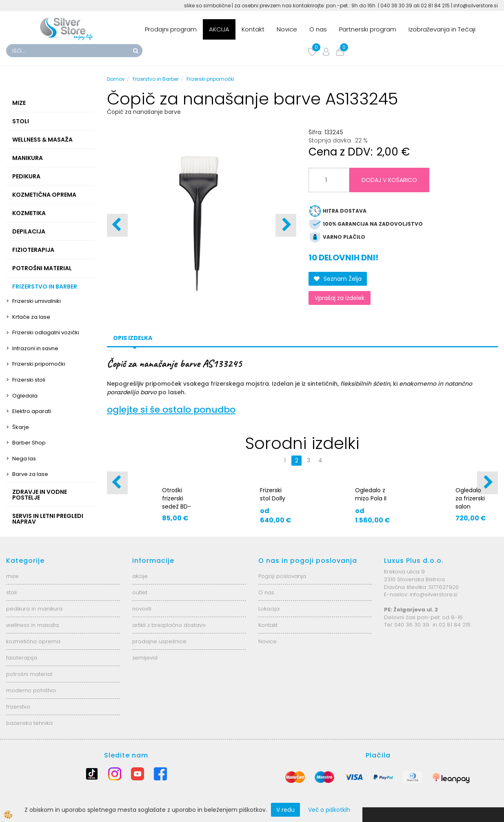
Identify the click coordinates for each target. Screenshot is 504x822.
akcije (140, 576)
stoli (11, 592)
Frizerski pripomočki (39, 364)
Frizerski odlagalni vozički (46, 332)
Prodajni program (171, 29)
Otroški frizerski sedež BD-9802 (177, 502)
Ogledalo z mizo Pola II (371, 494)
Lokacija (269, 609)
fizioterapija (22, 658)
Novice (287, 29)
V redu (285, 810)
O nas (318, 29)
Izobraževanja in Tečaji (442, 29)
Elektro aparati (32, 411)
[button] (286, 225)
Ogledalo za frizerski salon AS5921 (470, 502)
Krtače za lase (31, 317)
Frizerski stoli (29, 380)
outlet (140, 592)
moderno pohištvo (31, 690)
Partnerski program (368, 29)
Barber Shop (29, 443)
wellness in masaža (32, 625)
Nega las (24, 459)
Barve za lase (30, 474)
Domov (116, 79)
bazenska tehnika (29, 723)
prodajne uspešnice (159, 641)
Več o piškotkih (329, 810)
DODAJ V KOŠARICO (389, 180)
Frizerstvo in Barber (156, 79)
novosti (142, 609)
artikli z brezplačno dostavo (169, 625)
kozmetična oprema (33, 641)
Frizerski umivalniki (37, 301)
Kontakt (253, 29)
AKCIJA (219, 29)
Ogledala (25, 396)
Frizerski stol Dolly (273, 494)
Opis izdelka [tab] (133, 338)
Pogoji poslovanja (282, 576)
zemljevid (145, 658)
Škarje (21, 427)
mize (12, 576)
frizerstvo (18, 707)
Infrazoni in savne (35, 348)
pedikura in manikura (34, 609)
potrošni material (29, 674)
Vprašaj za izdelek (340, 298)
